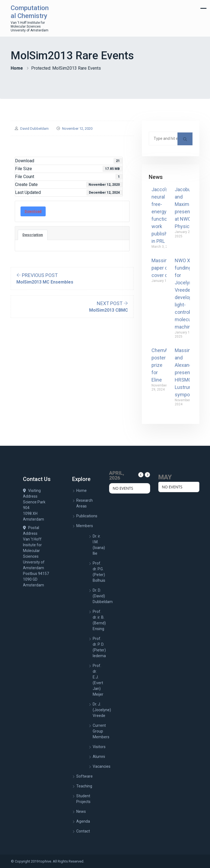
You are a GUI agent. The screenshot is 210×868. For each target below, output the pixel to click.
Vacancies (102, 766)
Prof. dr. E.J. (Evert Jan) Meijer (98, 680)
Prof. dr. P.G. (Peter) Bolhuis (99, 572)
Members (85, 526)
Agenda (83, 821)
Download (33, 211)
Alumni (99, 757)
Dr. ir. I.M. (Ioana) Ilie (99, 545)
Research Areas (84, 503)
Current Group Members (101, 731)
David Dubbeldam (34, 129)
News (81, 811)
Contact (83, 831)
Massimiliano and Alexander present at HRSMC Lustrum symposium (189, 372)
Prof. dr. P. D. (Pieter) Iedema (99, 647)
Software (84, 776)
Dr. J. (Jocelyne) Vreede (102, 710)
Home (17, 68)
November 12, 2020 (77, 129)
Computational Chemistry (30, 12)
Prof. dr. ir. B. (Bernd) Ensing (99, 620)
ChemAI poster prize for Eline (160, 365)
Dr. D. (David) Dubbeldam (103, 596)
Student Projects (83, 799)
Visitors (99, 747)
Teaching (84, 786)
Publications (87, 516)
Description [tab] (33, 235)
